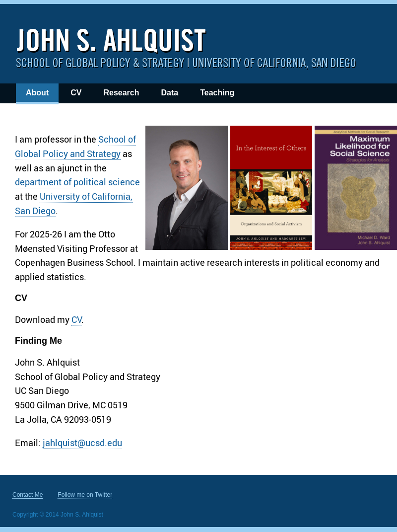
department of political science (77, 182)
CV (76, 93)
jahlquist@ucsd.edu (82, 443)
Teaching (217, 93)
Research (121, 93)
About (37, 93)
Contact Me (28, 495)
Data (169, 93)
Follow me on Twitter (85, 495)
